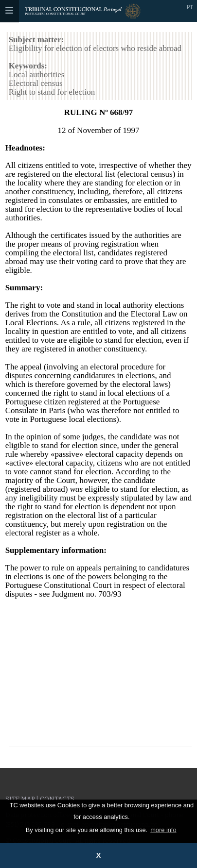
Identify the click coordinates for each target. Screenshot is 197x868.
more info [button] (163, 830)
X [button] (99, 855)
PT (190, 7)
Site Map (20, 799)
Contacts (57, 799)
